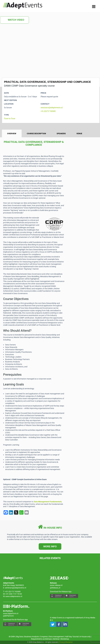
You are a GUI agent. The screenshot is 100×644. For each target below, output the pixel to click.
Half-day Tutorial (72, 637)
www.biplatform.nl (11, 613)
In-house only (85, 637)
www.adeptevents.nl (14, 596)
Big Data (20, 637)
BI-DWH (12, 637)
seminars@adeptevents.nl (52, 107)
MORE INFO (50, 546)
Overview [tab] (12, 134)
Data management (56, 637)
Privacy (62, 642)
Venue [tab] (79, 134)
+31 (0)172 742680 (48, 111)
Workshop (65, 639)
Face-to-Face (10, 118)
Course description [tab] (36, 134)
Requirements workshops (41, 639)
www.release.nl (56, 585)
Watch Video (14, 20)
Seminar (56, 639)
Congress (44, 637)
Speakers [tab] (61, 134)
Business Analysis (32, 637)
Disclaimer (69, 642)
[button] (53, 624)
